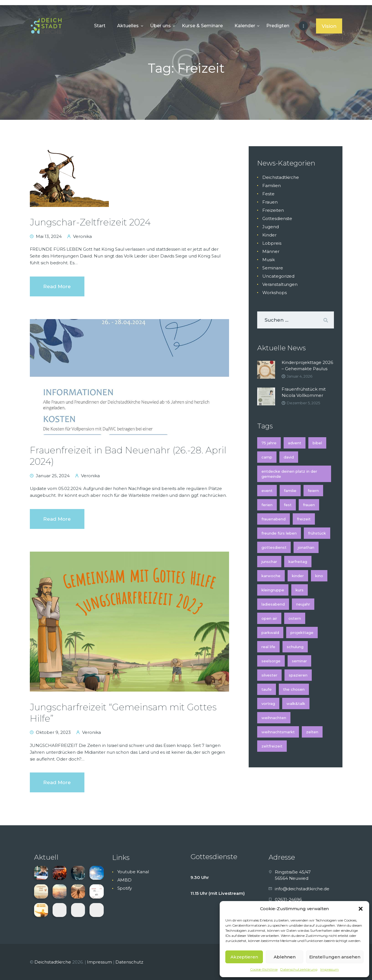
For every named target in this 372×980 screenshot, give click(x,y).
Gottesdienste (277, 218)
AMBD (125, 880)
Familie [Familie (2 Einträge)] (290, 491)
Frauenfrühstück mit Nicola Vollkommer (304, 392)
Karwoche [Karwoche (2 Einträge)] (271, 576)
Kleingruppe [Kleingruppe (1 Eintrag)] (273, 590)
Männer (271, 251)
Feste (268, 194)
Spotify (125, 888)
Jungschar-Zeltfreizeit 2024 (90, 222)
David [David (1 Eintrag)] (289, 457)
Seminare (273, 268)
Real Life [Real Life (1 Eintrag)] (268, 647)
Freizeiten (273, 210)
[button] (361, 909)
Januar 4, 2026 (300, 376)
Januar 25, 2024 (53, 476)
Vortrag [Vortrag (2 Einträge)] (268, 703)
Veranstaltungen (280, 284)
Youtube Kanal (133, 872)
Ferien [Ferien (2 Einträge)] (267, 505)
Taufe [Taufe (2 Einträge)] (267, 689)
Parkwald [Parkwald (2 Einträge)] (270, 633)
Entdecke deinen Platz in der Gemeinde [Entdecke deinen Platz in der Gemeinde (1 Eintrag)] (289, 474)
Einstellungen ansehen (335, 957)
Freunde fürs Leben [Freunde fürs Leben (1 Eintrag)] (279, 533)
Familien (271, 186)
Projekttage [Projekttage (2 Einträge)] (302, 633)
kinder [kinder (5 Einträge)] (298, 576)
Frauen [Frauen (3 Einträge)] (309, 505)
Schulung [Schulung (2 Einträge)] (295, 647)
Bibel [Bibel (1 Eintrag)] (317, 443)
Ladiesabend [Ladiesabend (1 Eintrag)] (273, 604)
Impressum (330, 969)
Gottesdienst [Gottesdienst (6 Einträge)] (274, 547)
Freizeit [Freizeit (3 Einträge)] (304, 519)
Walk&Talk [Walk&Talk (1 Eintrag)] (296, 703)
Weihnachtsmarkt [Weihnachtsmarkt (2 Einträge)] (278, 732)
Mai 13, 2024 (49, 236)
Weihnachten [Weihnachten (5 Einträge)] (274, 718)
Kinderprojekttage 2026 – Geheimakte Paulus (307, 366)
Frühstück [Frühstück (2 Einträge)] (317, 533)
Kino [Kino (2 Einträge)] (319, 576)
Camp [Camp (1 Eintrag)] (267, 457)
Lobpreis (272, 243)
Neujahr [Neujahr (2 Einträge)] (303, 604)
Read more (57, 286)
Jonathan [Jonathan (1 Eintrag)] (306, 547)
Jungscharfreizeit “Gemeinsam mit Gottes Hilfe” (123, 713)
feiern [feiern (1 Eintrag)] (313, 491)
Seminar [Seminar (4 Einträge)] (299, 661)
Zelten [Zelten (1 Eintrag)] (312, 732)
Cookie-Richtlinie (264, 969)
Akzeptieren (244, 957)
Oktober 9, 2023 (53, 732)
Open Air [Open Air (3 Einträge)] (269, 618)
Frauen (270, 202)
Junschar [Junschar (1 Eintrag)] (269, 562)
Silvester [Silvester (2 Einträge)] (269, 675)
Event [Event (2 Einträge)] (267, 491)
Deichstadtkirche (281, 177)
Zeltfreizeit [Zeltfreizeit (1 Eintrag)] (272, 746)
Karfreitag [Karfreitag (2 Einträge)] (298, 562)
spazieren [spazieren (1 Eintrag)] (298, 675)
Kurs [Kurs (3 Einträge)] (300, 590)
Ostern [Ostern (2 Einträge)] (295, 618)
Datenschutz (129, 962)
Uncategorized (278, 276)
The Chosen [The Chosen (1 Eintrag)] (294, 689)
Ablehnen (285, 957)
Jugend (271, 227)
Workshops (274, 293)
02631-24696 (288, 900)
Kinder (269, 235)
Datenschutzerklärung (299, 969)
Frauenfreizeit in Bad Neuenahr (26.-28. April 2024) (128, 456)
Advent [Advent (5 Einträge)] (295, 443)
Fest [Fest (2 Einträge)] (288, 505)
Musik (269, 260)
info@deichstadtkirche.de (302, 889)
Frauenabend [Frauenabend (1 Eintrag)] (274, 519)
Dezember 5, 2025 (303, 403)
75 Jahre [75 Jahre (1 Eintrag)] (269, 443)
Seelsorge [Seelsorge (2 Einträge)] (271, 661)
